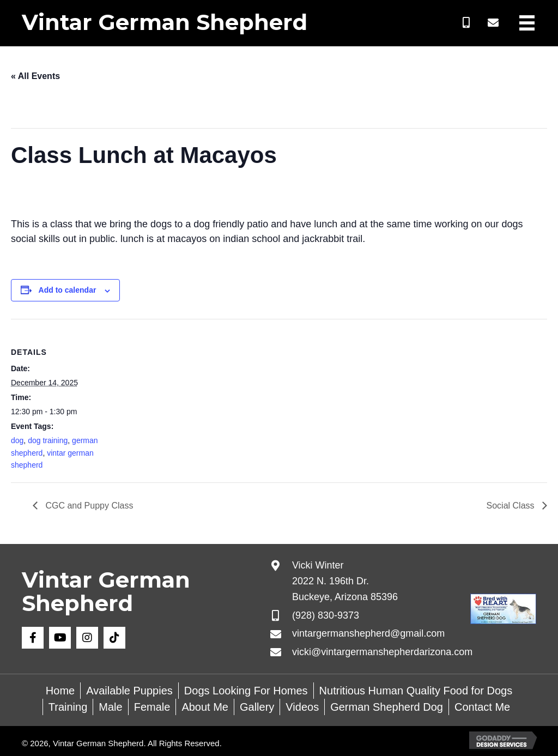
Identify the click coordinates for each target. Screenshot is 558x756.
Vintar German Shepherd (165, 22)
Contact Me (482, 707)
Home (60, 691)
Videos (302, 707)
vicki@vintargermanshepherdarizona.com (382, 652)
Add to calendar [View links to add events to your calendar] (68, 290)
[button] (466, 23)
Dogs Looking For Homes (246, 691)
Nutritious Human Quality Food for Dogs (416, 691)
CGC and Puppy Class (88, 506)
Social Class (512, 506)
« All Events (35, 76)
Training (68, 707)
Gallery (257, 707)
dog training (48, 440)
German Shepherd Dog (387, 707)
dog (17, 440)
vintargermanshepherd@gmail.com (368, 633)
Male (110, 707)
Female (152, 707)
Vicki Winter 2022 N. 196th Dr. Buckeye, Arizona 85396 (345, 581)
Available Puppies (129, 691)
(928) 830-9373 (326, 615)
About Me (205, 707)
